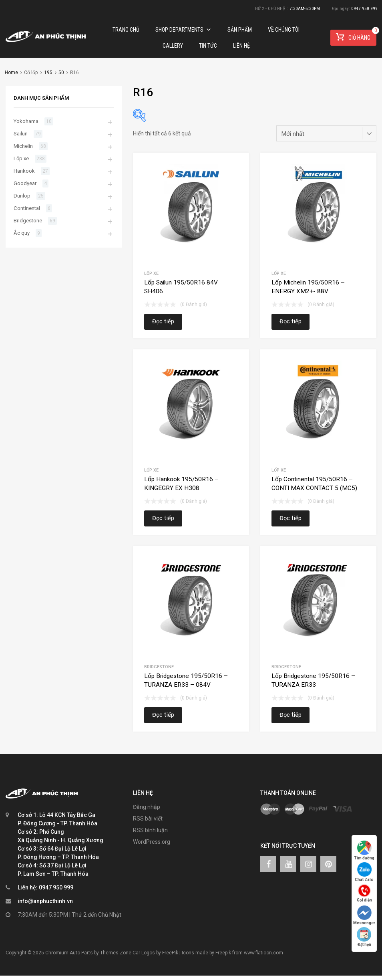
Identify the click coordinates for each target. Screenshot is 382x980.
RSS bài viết (148, 819)
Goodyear (25, 183)
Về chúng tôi (284, 30)
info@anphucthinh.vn (45, 901)
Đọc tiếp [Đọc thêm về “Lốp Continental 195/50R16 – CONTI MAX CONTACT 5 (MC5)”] (291, 518)
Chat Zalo (364, 872)
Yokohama (26, 121)
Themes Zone (116, 953)
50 (61, 73)
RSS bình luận (150, 830)
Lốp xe (151, 273)
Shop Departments (183, 30)
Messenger (364, 915)
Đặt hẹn (364, 937)
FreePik (170, 953)
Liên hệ (241, 46)
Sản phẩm (240, 30)
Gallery (173, 46)
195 (48, 73)
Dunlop (22, 196)
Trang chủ (126, 30)
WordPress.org (152, 842)
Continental (27, 208)
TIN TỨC (208, 46)
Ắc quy (22, 233)
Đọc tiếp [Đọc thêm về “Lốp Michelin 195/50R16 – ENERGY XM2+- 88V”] (291, 322)
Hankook (24, 171)
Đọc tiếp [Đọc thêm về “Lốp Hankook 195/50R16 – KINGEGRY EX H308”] (163, 518)
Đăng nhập (147, 807)
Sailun (21, 134)
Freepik (223, 953)
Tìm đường (364, 850)
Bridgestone (159, 667)
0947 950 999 (364, 9)
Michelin (23, 146)
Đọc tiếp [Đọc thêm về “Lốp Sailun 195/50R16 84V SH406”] (163, 322)
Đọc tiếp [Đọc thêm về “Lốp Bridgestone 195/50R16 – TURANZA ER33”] (291, 715)
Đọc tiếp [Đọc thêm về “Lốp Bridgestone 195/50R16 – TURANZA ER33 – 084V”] (163, 715)
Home (11, 73)
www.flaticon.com (263, 953)
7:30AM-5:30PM (305, 9)
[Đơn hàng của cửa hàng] (326, 133)
